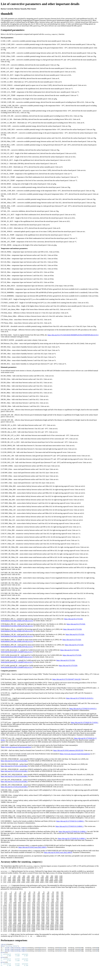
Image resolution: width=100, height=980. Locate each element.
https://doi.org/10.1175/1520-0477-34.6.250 (66, 679)
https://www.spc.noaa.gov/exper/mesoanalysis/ (16, 747)
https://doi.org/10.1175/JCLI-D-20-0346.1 (14, 761)
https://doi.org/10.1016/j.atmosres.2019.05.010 (68, 750)
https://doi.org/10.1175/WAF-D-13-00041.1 (70, 821)
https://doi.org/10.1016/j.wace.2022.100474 (32, 847)
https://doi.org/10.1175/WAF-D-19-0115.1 (80, 698)
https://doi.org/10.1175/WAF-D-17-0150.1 (84, 722)
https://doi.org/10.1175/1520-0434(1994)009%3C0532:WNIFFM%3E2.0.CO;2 (73, 335)
